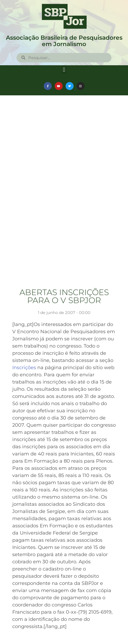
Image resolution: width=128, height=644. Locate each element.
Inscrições (25, 368)
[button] (64, 70)
